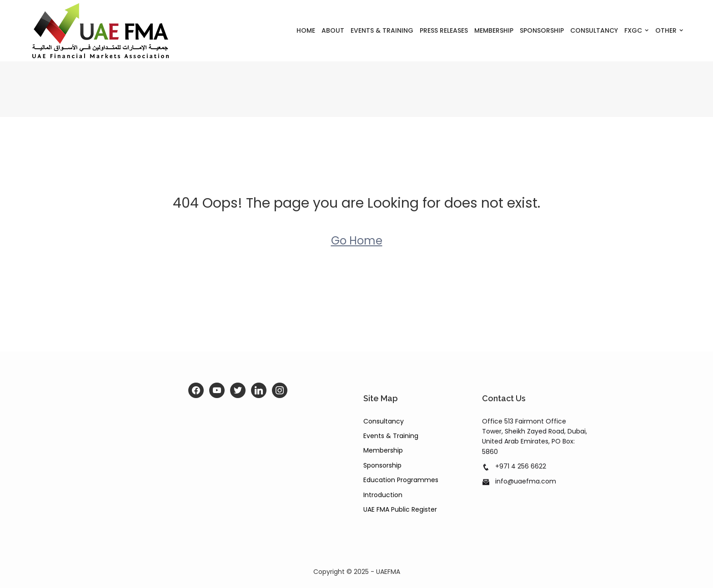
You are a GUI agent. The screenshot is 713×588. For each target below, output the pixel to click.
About (333, 30)
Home (306, 30)
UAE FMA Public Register (400, 509)
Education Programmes (401, 480)
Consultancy (594, 30)
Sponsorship (542, 30)
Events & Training (382, 30)
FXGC (633, 30)
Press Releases (444, 30)
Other (666, 30)
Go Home (357, 241)
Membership (494, 30)
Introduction (383, 495)
